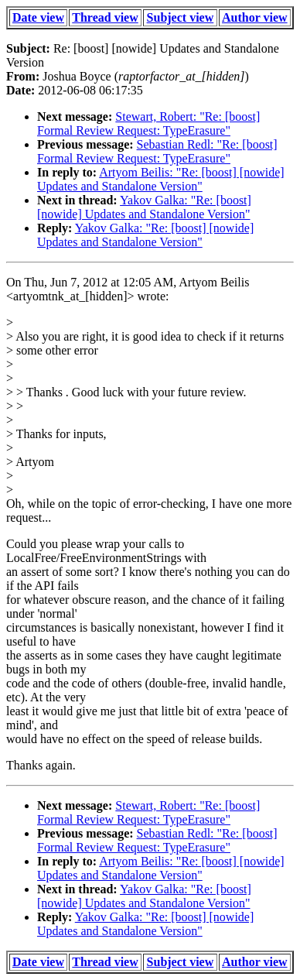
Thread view (105, 17)
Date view (38, 17)
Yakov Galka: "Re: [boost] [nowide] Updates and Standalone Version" (144, 207)
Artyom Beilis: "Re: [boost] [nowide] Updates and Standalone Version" (161, 179)
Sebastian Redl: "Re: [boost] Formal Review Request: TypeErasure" (157, 151)
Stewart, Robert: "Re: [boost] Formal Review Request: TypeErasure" (148, 123)
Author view (255, 17)
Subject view (181, 17)
